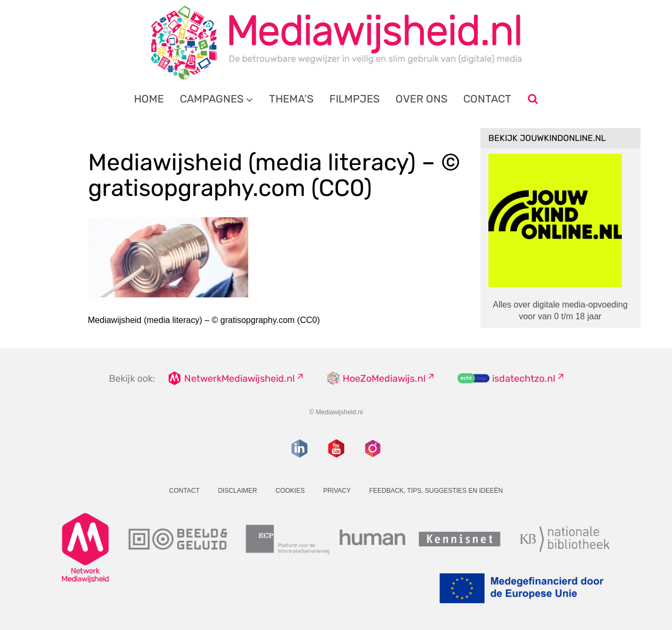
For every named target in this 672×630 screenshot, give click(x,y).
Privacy (337, 491)
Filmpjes (354, 99)
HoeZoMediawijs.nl (384, 379)
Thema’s (291, 99)
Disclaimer (237, 491)
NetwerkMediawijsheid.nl (239, 379)
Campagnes (212, 99)
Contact (487, 99)
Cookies (290, 491)
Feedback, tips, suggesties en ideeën (436, 491)
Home (149, 99)
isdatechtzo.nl (524, 379)
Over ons (421, 99)
